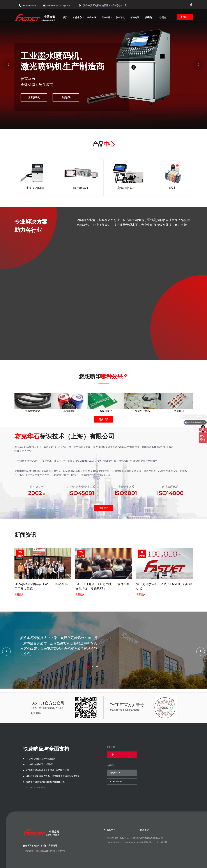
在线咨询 (66, 97)
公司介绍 (92, 17)
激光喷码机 (81, 188)
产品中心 (77, 17)
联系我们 (149, 17)
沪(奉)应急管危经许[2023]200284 (147, 838)
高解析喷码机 (126, 188)
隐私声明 (111, 830)
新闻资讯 (135, 17)
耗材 (172, 188)
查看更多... (20, 594)
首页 (65, 17)
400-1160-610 (116, 781)
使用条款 (144, 830)
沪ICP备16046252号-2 (118, 838)
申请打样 (185, 17)
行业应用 (106, 17)
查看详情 (49, 267)
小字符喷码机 (35, 188)
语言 (163, 18)
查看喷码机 (34, 97)
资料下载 (120, 17)
